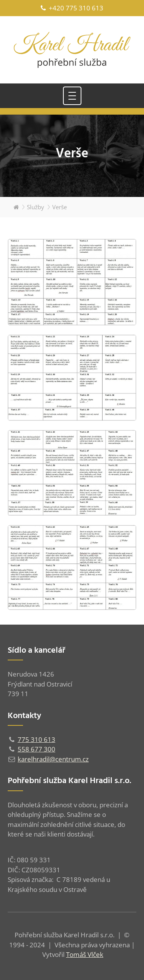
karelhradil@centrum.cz (53, 759)
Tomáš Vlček (85, 954)
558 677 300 (36, 749)
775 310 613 (36, 739)
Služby (36, 207)
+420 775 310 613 (72, 8)
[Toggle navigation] (72, 96)
